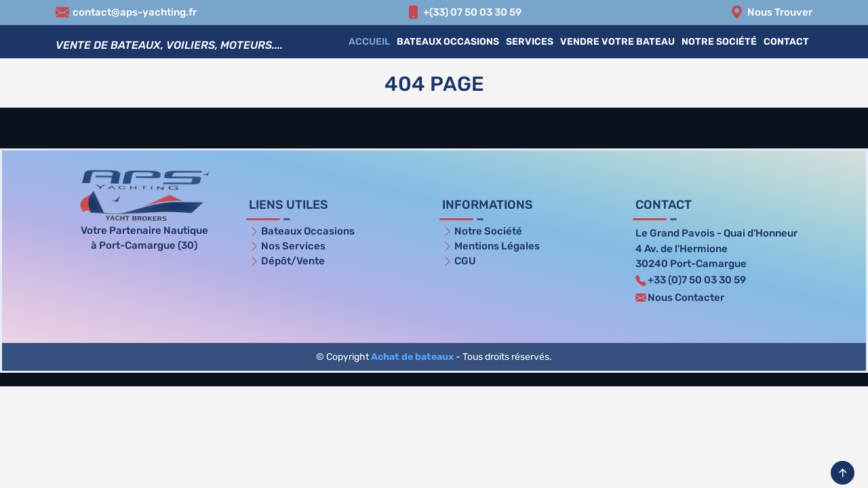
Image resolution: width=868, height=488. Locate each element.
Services (530, 42)
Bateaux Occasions (448, 42)
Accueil (369, 42)
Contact (786, 42)
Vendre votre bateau (617, 42)
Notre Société (719, 42)
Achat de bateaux (412, 357)
